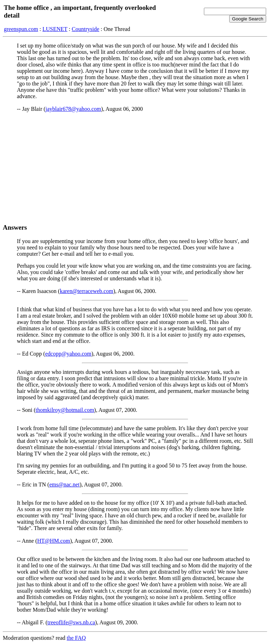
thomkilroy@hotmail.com (65, 410)
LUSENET (55, 29)
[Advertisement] (135, 168)
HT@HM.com (54, 541)
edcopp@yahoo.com (68, 354)
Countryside (85, 29)
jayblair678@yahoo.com (73, 109)
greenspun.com (21, 29)
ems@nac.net (64, 484)
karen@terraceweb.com (86, 291)
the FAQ (76, 638)
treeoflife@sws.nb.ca (71, 622)
